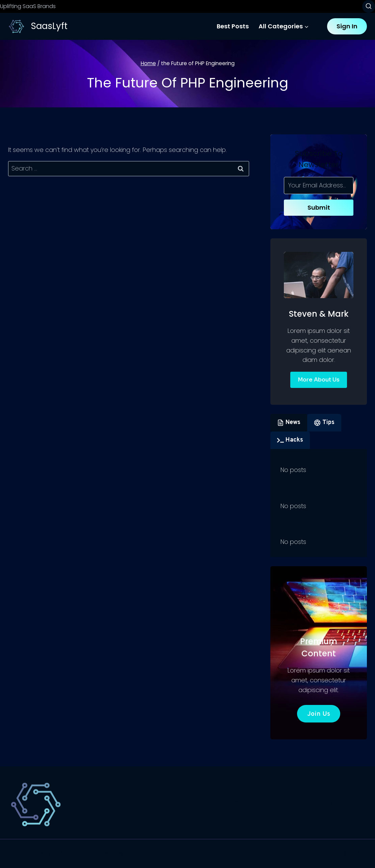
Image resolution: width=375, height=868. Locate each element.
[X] (346, 854)
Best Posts (233, 26)
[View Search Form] (369, 6)
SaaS (230, 803)
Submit (319, 207)
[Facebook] (332, 854)
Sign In (347, 26)
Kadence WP (144, 853)
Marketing (346, 803)
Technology (267, 803)
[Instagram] (361, 854)
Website (308, 803)
